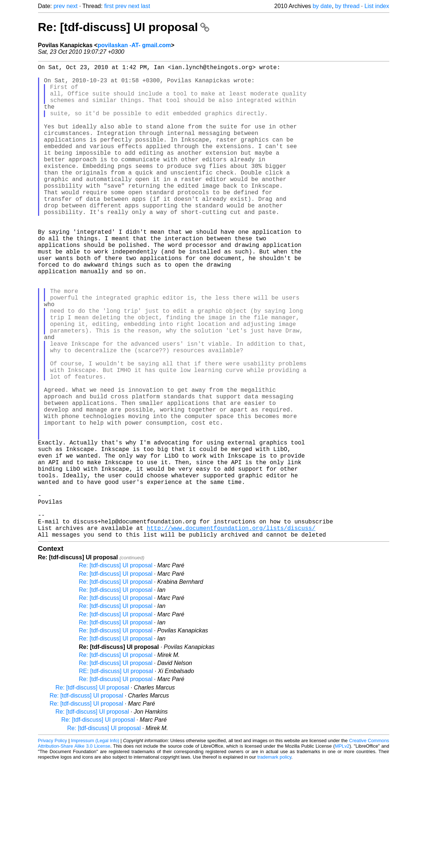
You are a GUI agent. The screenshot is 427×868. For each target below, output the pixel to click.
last (145, 6)
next (72, 6)
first (109, 6)
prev (59, 6)
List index (377, 6)
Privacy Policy (53, 846)
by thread (347, 6)
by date (322, 6)
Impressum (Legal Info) (95, 846)
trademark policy (274, 862)
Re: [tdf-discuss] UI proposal (124, 27)
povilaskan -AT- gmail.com (134, 45)
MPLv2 (342, 851)
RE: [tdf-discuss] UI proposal (116, 776)
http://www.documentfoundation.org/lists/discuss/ (231, 632)
